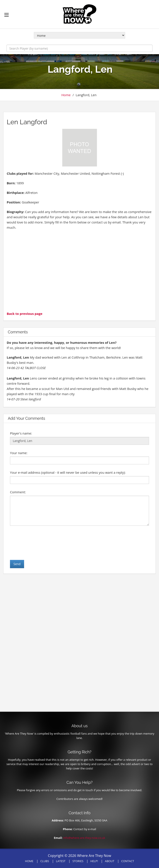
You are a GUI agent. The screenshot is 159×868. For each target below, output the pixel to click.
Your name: (19, 453)
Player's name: (21, 433)
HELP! (94, 861)
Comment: (18, 492)
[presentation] (43, 543)
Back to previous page (25, 314)
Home (66, 95)
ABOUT (110, 861)
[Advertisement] (79, 270)
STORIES (78, 861)
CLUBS (45, 861)
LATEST (61, 861)
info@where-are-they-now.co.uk (84, 838)
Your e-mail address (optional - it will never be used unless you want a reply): (68, 472)
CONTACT (128, 861)
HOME (29, 861)
